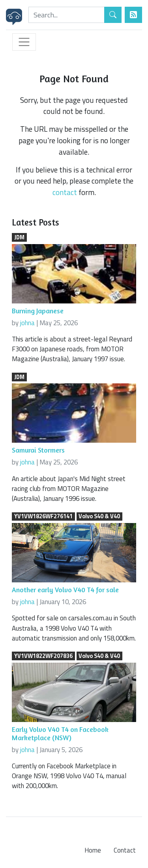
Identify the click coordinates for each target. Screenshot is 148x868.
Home (93, 850)
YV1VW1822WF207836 (43, 656)
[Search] (67, 15)
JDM (19, 237)
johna (27, 323)
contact (65, 192)
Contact (125, 850)
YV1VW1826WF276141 (43, 517)
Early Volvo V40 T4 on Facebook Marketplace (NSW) (60, 733)
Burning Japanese (38, 311)
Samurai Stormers (38, 450)
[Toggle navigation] (24, 42)
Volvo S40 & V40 (99, 517)
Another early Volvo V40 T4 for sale (65, 590)
